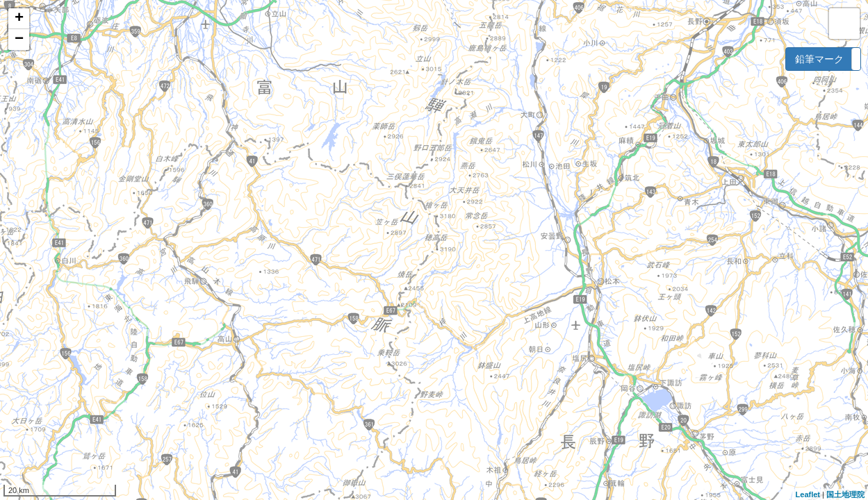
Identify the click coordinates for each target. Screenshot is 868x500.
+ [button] (19, 19)
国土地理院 (845, 494)
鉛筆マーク (819, 59)
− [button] (19, 40)
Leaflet (808, 494)
